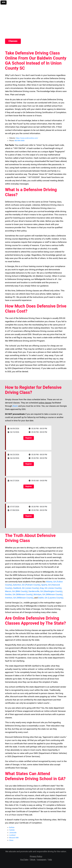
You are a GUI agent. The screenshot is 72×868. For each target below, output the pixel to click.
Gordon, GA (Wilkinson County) (19, 594)
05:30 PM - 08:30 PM (39, 429)
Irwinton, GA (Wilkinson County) (19, 598)
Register (29, 438)
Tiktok (32, 860)
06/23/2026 (15, 455)
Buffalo (12, 827)
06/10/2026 (15, 432)
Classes (13, 41)
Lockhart (12, 835)
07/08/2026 (15, 510)
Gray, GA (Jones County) (51, 588)
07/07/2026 (15, 507)
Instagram (42, 860)
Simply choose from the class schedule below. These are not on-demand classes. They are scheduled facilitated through (34, 403)
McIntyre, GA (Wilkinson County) (48, 594)
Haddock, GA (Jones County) (26, 588)
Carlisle (12, 830)
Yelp (50, 860)
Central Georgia (12, 603)
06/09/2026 (15, 429)
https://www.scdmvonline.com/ (27, 138)
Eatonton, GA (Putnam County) (27, 585)
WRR (4, 2)
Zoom (15, 406)
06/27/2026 (15, 481)
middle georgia (30, 603)
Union (11, 840)
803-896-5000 (20, 141)
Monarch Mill (14, 838)
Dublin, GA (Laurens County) (51, 598)
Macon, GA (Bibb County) (16, 591)
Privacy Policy (36, 856)
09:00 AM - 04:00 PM (39, 481)
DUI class (26, 208)
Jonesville (13, 833)
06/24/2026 (15, 458)
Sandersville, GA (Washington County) (45, 591)
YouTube (24, 860)
